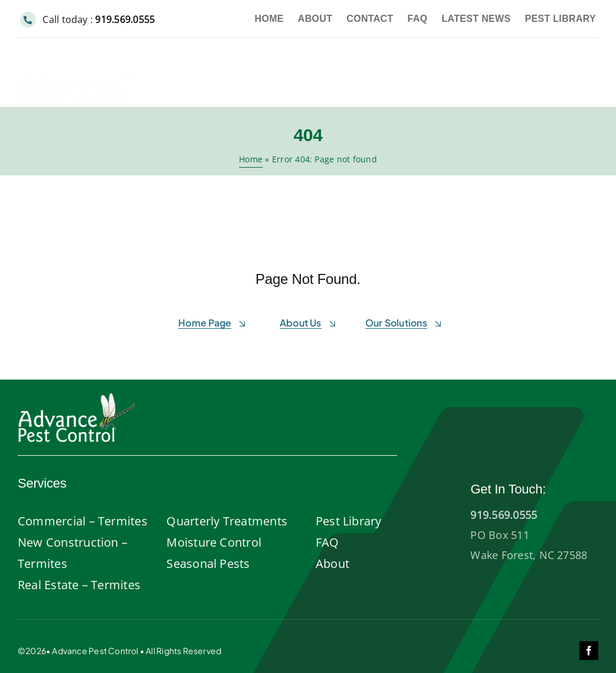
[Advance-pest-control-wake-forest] (79, 57)
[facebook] (589, 651)
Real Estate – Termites (79, 585)
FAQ (327, 542)
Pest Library (349, 521)
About (332, 563)
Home (251, 159)
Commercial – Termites (83, 521)
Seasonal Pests (208, 563)
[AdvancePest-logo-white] (77, 397)
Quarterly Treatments (227, 521)
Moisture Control (214, 542)
